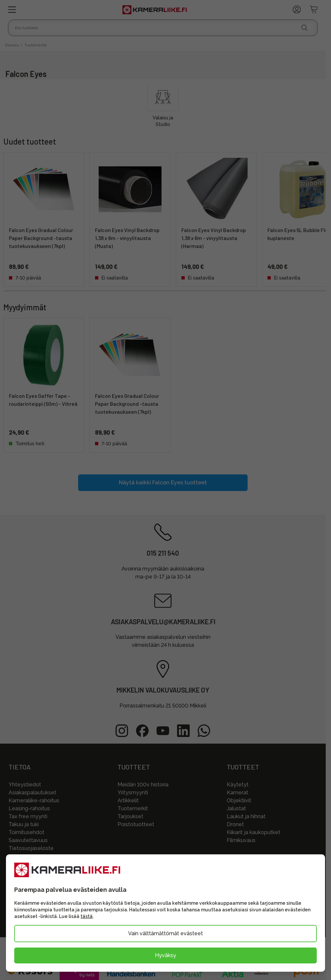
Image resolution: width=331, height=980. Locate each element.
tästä (87, 916)
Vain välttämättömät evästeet (165, 933)
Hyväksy (165, 955)
